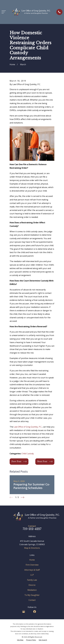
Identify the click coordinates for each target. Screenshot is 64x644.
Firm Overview (32, 565)
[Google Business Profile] (24, 612)
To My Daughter (32, 595)
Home (32, 560)
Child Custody (28, 454)
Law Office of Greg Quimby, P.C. (28, 427)
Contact (32, 600)
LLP (32, 575)
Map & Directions (32, 548)
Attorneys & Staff (32, 570)
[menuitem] (20, 640)
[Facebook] (35, 612)
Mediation (32, 590)
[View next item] (22, 497)
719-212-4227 (32, 529)
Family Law (32, 580)
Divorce (32, 585)
